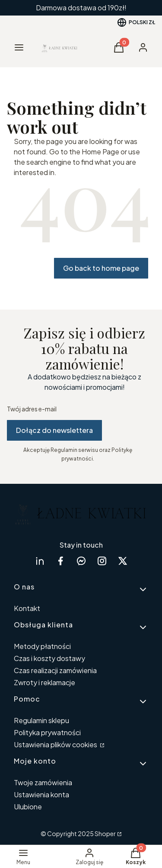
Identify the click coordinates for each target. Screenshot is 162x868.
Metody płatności (42, 646)
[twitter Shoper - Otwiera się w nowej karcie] (123, 561)
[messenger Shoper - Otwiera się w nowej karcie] (81, 561)
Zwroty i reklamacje (44, 682)
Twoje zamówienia (43, 782)
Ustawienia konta (41, 794)
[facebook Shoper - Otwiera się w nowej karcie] (60, 561)
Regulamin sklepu (41, 720)
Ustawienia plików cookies (56, 744)
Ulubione (28, 807)
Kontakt (27, 608)
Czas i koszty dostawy (49, 658)
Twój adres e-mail (32, 409)
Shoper (105, 834)
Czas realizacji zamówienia (55, 670)
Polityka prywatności (47, 732)
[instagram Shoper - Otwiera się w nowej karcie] (102, 561)
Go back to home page (101, 268)
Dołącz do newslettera (54, 430)
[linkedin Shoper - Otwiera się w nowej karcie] (40, 561)
